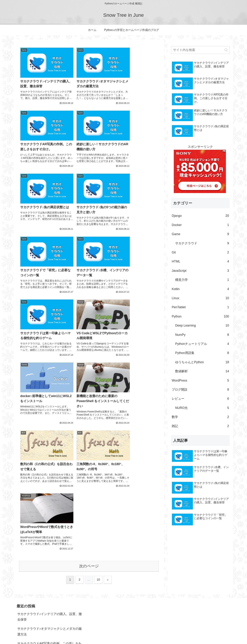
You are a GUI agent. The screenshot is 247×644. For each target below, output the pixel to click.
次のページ (89, 356)
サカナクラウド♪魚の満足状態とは (42, 615)
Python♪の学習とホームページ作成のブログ (206, 633)
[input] (200, 50)
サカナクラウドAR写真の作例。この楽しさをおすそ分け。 (49, 588)
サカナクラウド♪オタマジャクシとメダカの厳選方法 (50, 573)
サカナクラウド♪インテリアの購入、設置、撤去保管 (50, 558)
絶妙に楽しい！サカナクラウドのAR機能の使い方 (49, 603)
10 (98, 370)
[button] (226, 50)
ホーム (175, 633)
